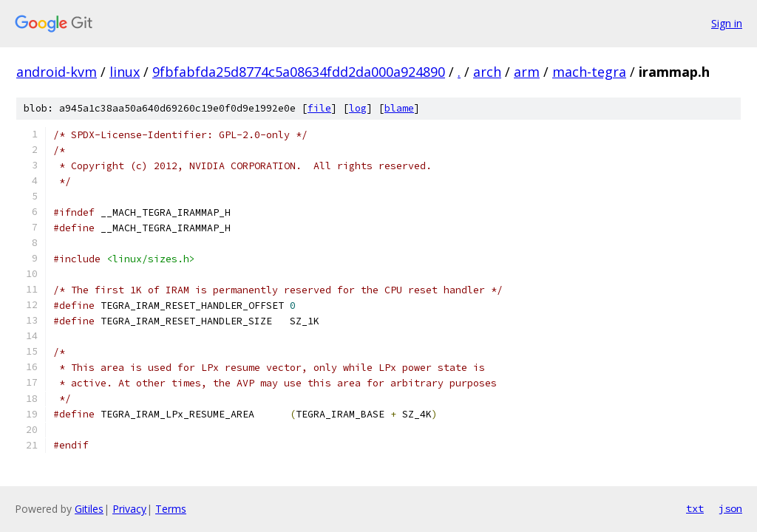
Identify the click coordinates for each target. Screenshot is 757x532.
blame (399, 108)
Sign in (727, 23)
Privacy (129, 509)
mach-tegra (589, 72)
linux (125, 72)
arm (527, 72)
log (358, 108)
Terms (171, 509)
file (319, 108)
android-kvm (57, 72)
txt (695, 508)
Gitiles (89, 509)
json (730, 508)
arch (487, 72)
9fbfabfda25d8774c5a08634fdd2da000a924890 (299, 72)
